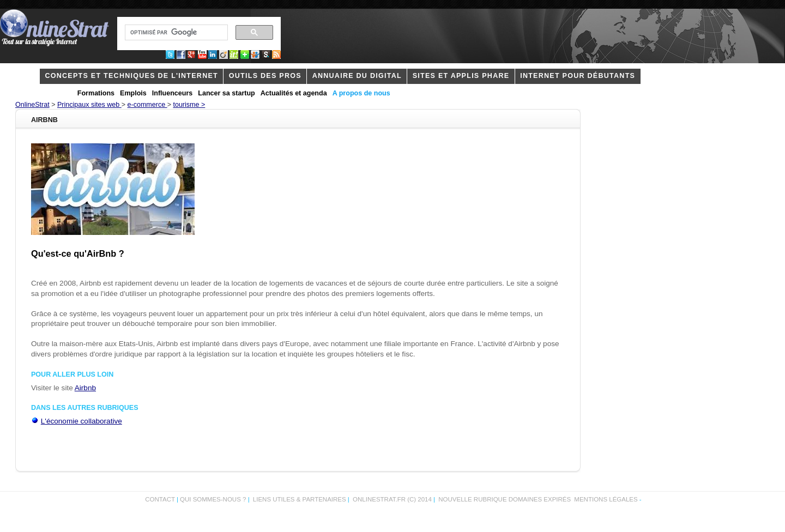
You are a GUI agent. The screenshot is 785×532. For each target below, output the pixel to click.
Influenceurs (173, 93)
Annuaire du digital (357, 76)
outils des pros (265, 76)
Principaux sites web (89, 105)
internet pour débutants (578, 76)
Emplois (133, 93)
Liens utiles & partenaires (300, 499)
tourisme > (189, 105)
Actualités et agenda (294, 93)
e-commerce (147, 105)
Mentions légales (606, 499)
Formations (96, 93)
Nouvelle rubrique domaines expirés (505, 499)
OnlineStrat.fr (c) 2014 (392, 499)
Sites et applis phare (461, 76)
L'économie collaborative (81, 421)
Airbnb (85, 388)
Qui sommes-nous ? (214, 499)
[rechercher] (175, 33)
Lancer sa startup (226, 93)
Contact (160, 499)
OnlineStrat (32, 105)
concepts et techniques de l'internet (131, 76)
